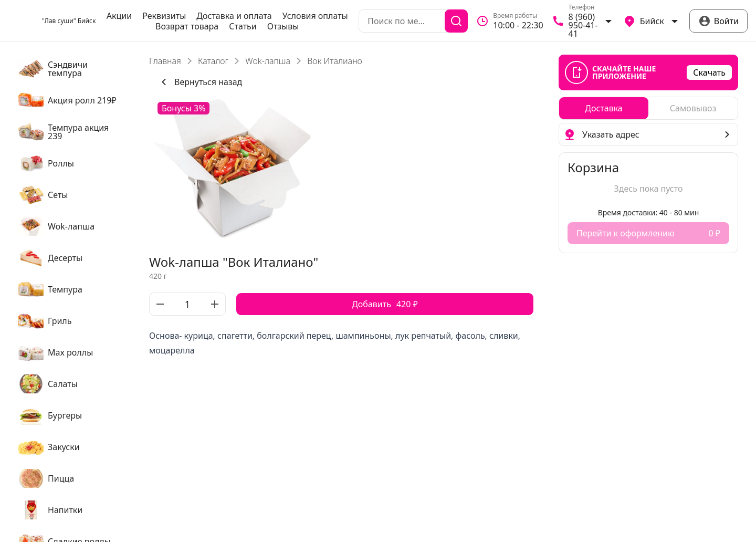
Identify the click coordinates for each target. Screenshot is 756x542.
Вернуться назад (200, 82)
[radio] (604, 108)
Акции (119, 16)
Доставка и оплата (234, 16)
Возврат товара (187, 26)
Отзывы (283, 26)
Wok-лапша (268, 61)
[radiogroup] (648, 108)
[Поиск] (456, 21)
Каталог (213, 61)
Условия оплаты (315, 16)
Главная (165, 61)
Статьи (243, 26)
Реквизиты (164, 16)
